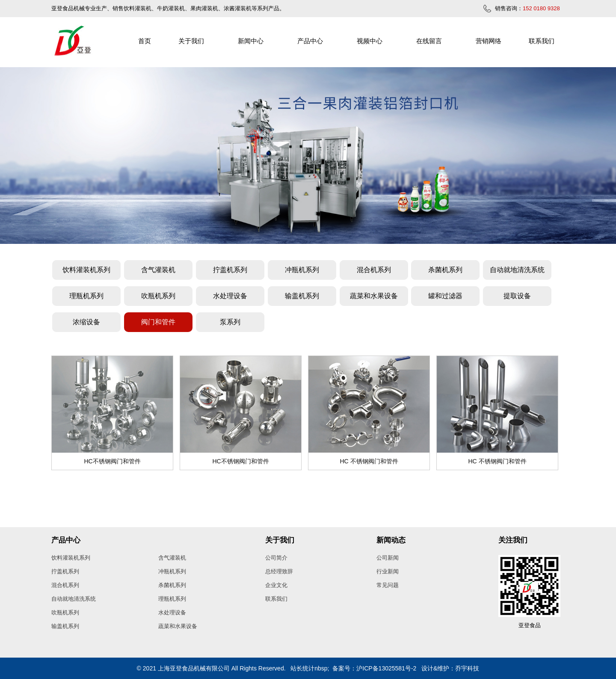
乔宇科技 (467, 668)
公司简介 (276, 558)
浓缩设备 (86, 322)
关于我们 (191, 41)
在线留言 (429, 41)
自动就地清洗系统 (517, 270)
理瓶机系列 (86, 296)
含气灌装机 (158, 270)
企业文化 (276, 585)
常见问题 (388, 585)
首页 (145, 41)
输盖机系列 (302, 296)
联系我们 (542, 41)
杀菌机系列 (445, 270)
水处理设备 (230, 296)
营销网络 (489, 41)
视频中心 (370, 41)
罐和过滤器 (445, 296)
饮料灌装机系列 (86, 270)
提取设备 (517, 296)
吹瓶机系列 (158, 296)
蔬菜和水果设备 (374, 296)
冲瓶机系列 (302, 270)
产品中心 (310, 41)
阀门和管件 (158, 322)
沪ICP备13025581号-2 (386, 668)
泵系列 (230, 322)
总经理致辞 (279, 571)
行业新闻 (388, 571)
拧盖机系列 (230, 270)
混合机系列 (374, 270)
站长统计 (302, 668)
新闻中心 (251, 41)
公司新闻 (388, 558)
